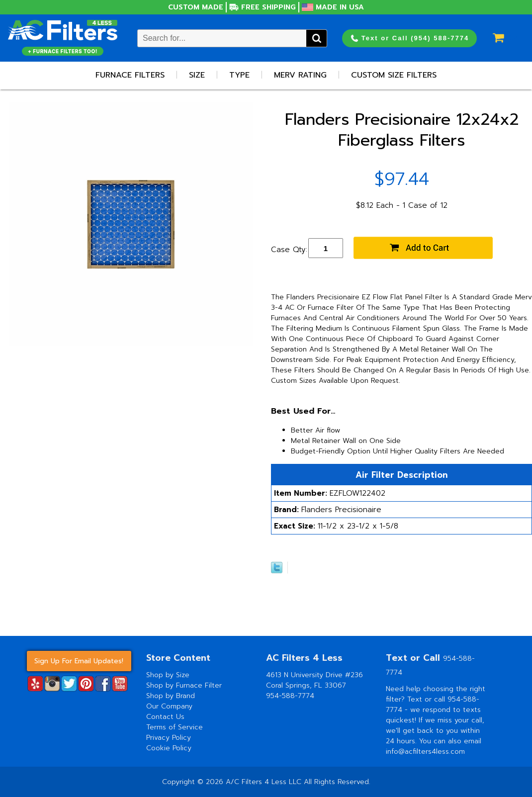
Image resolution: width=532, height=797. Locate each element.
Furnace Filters (130, 75)
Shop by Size (168, 675)
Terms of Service (175, 727)
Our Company (169, 706)
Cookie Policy (169, 748)
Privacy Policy (169, 738)
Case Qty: (289, 250)
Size (197, 75)
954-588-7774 (290, 696)
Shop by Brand (171, 696)
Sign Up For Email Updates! (79, 661)
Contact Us (165, 717)
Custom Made (196, 7)
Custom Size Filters (394, 75)
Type (239, 75)
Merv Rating (300, 75)
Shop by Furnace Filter (184, 685)
